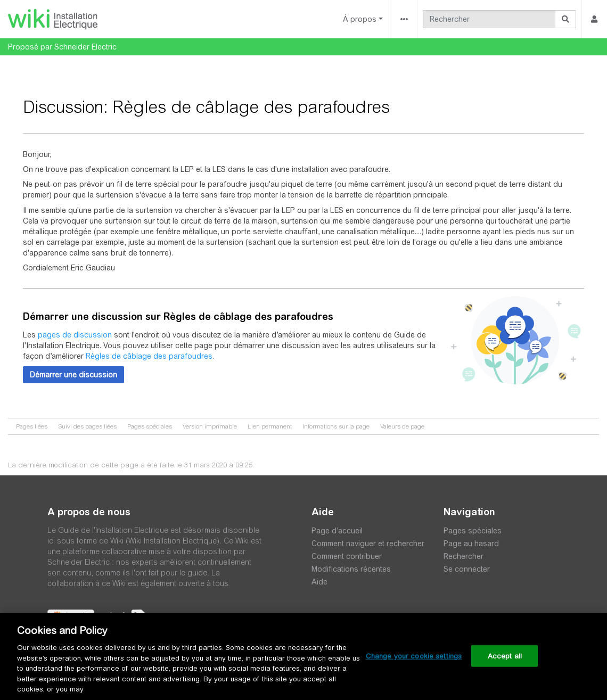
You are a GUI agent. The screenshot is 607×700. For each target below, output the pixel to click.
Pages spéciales (150, 426)
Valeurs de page (402, 426)
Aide (319, 582)
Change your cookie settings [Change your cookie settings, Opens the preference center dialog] (414, 656)
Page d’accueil (337, 531)
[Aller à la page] (566, 19)
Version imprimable (210, 426)
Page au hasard (471, 543)
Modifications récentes (351, 569)
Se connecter (467, 569)
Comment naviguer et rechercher (368, 543)
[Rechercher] (489, 19)
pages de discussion (75, 335)
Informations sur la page (336, 426)
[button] (73, 375)
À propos (360, 19)
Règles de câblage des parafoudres (149, 356)
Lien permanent (270, 426)
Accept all (505, 656)
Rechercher (464, 556)
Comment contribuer (347, 556)
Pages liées (32, 426)
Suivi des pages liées (87, 426)
